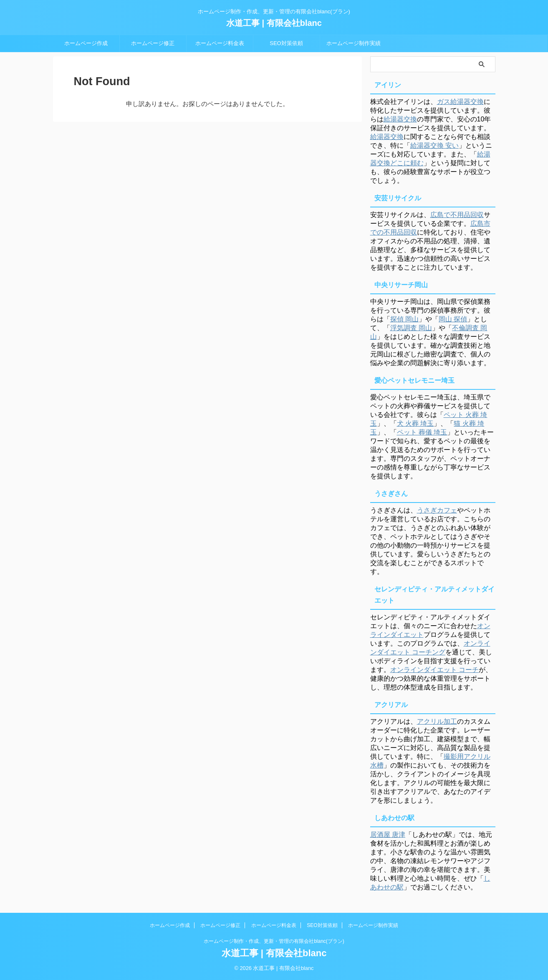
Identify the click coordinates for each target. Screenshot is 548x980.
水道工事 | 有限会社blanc (274, 23)
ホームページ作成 (86, 43)
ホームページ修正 (153, 43)
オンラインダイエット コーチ (434, 670)
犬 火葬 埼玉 (415, 423)
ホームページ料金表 (220, 43)
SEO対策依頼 (286, 43)
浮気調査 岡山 (411, 328)
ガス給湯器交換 (460, 102)
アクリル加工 (437, 721)
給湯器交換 (400, 119)
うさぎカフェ (437, 510)
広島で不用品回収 (457, 215)
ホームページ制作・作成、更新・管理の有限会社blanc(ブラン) (274, 941)
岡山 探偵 (453, 319)
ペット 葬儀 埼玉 (422, 432)
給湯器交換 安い (434, 145)
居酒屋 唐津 (388, 835)
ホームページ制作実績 (354, 43)
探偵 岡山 (404, 319)
